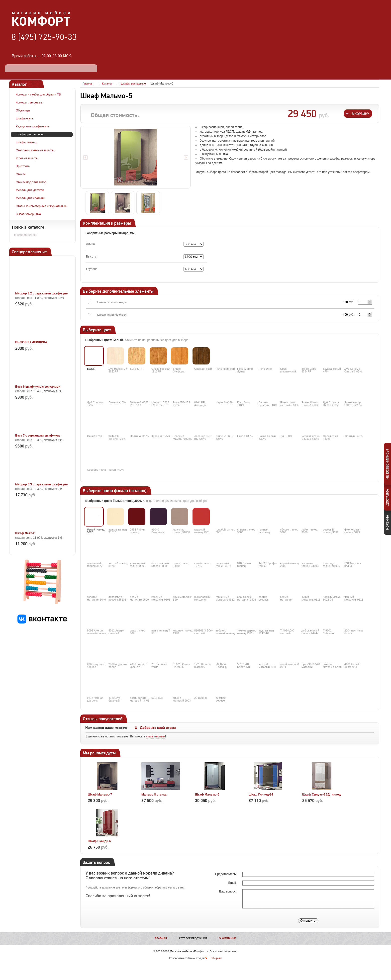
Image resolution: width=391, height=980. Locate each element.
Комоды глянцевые (29, 102)
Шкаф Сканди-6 (99, 841)
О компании (228, 938)
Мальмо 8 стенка (154, 795)
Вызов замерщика (28, 214)
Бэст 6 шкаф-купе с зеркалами (38, 387)
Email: (233, 883)
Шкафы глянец (26, 142)
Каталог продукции (193, 938)
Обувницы (23, 110)
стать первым (156, 736)
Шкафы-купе (24, 118)
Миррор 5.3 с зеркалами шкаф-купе (41, 484)
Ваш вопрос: (228, 891)
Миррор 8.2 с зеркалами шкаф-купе (41, 293)
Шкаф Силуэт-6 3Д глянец (321, 795)
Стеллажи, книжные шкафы (35, 150)
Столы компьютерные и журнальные (41, 206)
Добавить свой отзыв (158, 728)
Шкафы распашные (29, 134)
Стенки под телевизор (31, 182)
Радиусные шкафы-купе (32, 126)
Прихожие (23, 166)
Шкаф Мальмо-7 (100, 795)
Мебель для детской (30, 190)
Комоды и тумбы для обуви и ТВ (38, 94)
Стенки (21, 174)
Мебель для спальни (30, 198)
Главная (161, 938)
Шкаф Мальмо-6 (207, 795)
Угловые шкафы (27, 158)
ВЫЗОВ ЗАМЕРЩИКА (31, 342)
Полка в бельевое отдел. (112, 302)
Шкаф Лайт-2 (25, 533)
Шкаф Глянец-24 (261, 795)
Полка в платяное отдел (111, 315)
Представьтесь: (226, 874)
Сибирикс (216, 958)
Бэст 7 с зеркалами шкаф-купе (38, 436)
